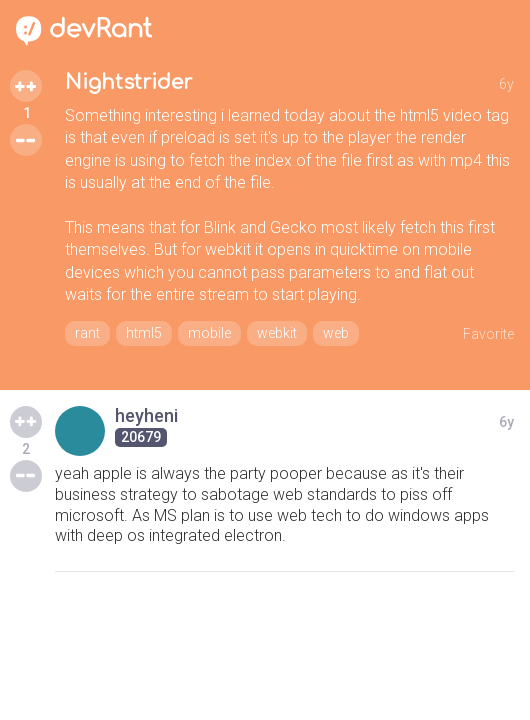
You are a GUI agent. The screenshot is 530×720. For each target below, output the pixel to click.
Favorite (488, 334)
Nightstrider (128, 82)
